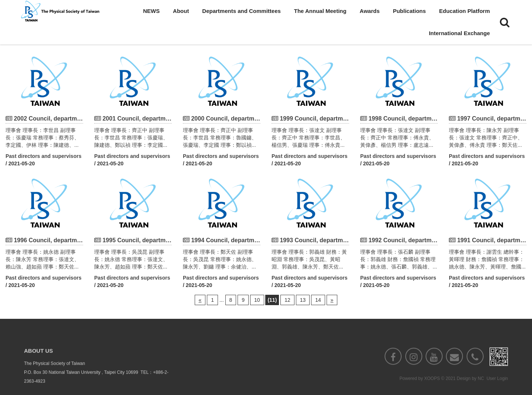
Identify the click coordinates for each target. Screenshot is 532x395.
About (181, 11)
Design (463, 388)
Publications (409, 11)
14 (318, 300)
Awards (370, 11)
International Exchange (459, 33)
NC (481, 388)
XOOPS (432, 388)
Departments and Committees (241, 11)
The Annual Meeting (320, 11)
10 (257, 300)
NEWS (151, 11)
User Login (497, 388)
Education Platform (464, 11)
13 (303, 300)
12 (287, 300)
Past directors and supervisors (43, 156)
